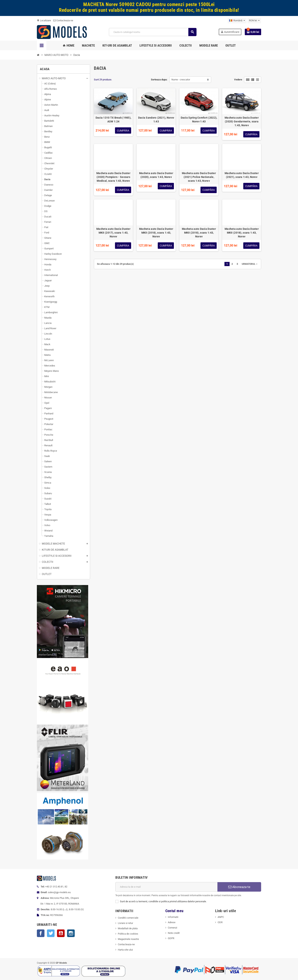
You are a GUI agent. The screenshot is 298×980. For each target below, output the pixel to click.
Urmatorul (250, 264)
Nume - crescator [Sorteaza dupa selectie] (181, 80)
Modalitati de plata (128, 928)
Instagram (71, 933)
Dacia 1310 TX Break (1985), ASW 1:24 (113, 120)
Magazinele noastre (128, 939)
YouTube (61, 933)
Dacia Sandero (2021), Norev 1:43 (156, 120)
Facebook (41, 933)
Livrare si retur (125, 923)
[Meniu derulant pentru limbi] (237, 21)
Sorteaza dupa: (159, 80)
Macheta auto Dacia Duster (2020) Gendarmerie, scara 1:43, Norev (242, 121)
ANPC (221, 917)
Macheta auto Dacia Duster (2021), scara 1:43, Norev (242, 175)
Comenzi (172, 928)
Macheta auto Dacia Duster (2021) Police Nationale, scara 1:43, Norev (199, 177)
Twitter (51, 933)
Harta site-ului (125, 950)
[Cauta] (153, 32)
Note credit (174, 933)
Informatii (173, 917)
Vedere (238, 80)
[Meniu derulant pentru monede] (254, 21)
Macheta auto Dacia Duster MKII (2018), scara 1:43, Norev (156, 233)
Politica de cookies (128, 934)
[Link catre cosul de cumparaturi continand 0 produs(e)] (253, 32)
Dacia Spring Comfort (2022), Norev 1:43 (199, 120)
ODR (220, 922)
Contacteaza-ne (63, 20)
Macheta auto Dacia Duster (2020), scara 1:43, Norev (156, 175)
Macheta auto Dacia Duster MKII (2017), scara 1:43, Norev (113, 233)
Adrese (172, 922)
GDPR (171, 938)
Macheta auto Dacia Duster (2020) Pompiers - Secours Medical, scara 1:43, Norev (113, 177)
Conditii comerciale (128, 918)
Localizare (44, 20)
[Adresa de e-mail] (166, 887)
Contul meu (174, 911)
